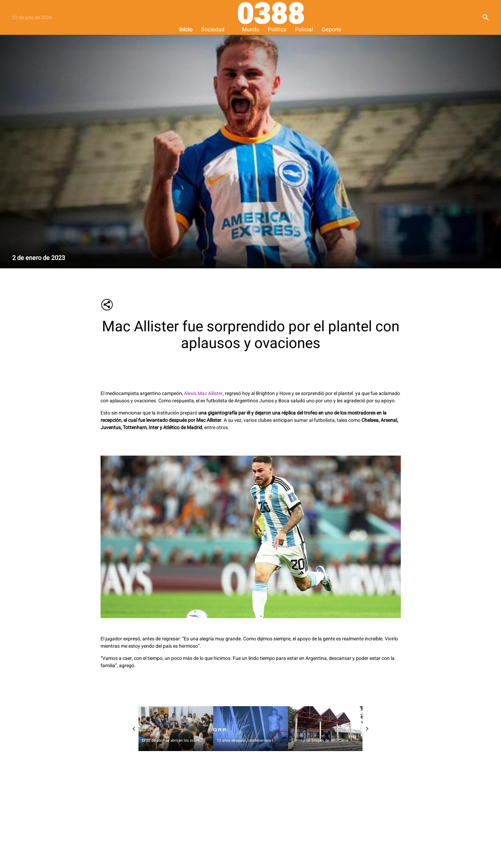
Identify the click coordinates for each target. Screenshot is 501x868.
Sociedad (213, 30)
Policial (304, 30)
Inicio (186, 30)
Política (277, 30)
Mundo (250, 30)
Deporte (332, 30)
